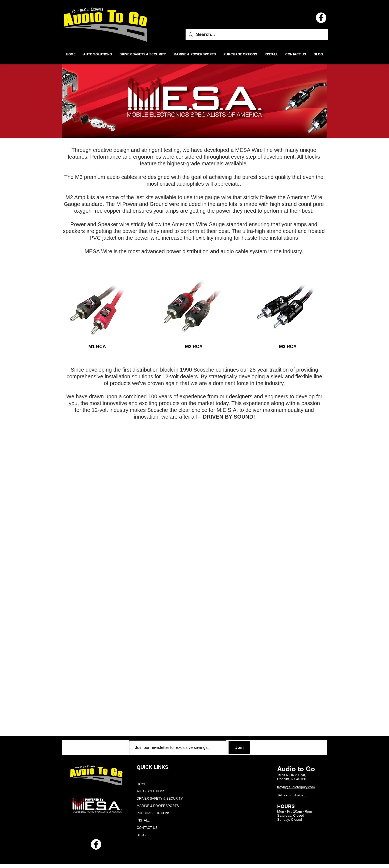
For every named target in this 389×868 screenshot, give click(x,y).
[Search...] (256, 34)
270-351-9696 (295, 795)
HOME (142, 784)
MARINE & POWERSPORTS (158, 806)
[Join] (239, 747)
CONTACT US (147, 828)
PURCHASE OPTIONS (153, 813)
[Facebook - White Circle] (96, 844)
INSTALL (143, 820)
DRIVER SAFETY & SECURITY (160, 799)
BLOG (141, 835)
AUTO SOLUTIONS (151, 791)
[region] (97, 303)
